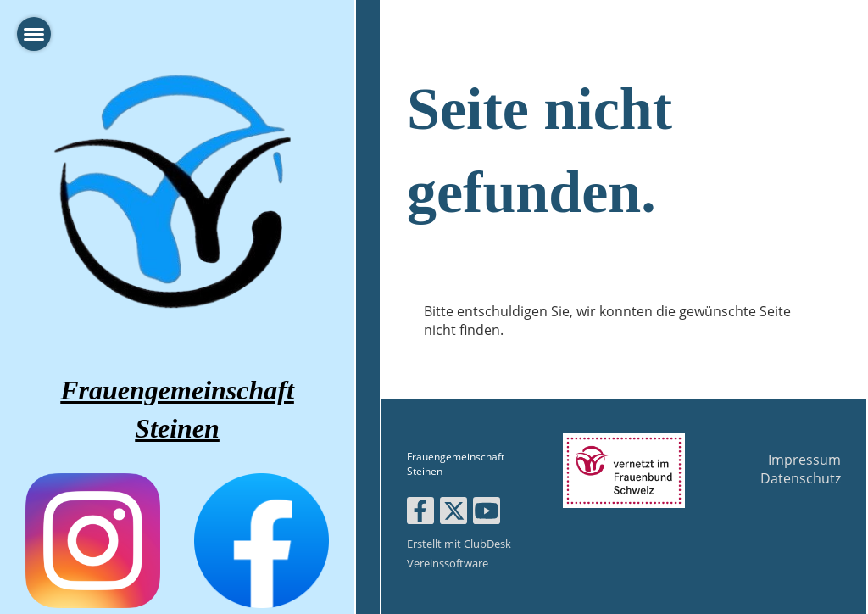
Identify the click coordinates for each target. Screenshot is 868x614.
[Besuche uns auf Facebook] (420, 514)
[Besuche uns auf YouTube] (487, 514)
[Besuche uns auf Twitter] (453, 514)
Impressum (804, 460)
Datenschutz (801, 478)
